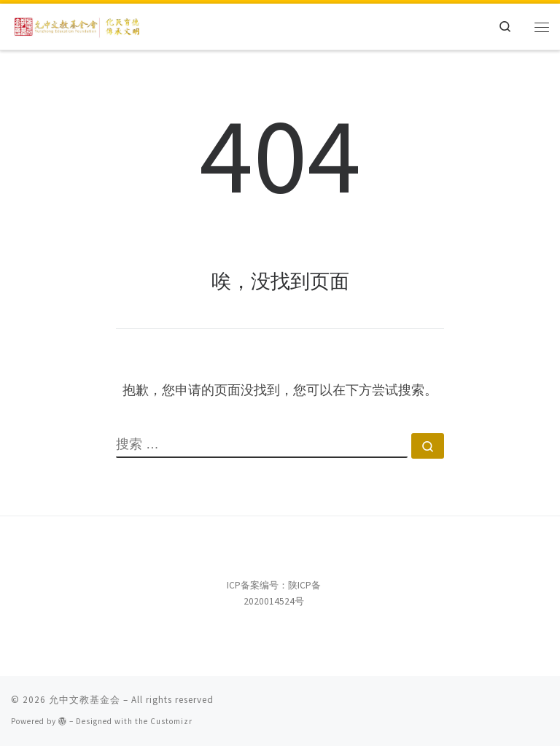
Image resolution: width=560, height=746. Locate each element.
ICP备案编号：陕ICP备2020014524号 (274, 593)
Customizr (171, 721)
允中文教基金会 (85, 700)
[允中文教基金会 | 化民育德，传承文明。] (78, 25)
